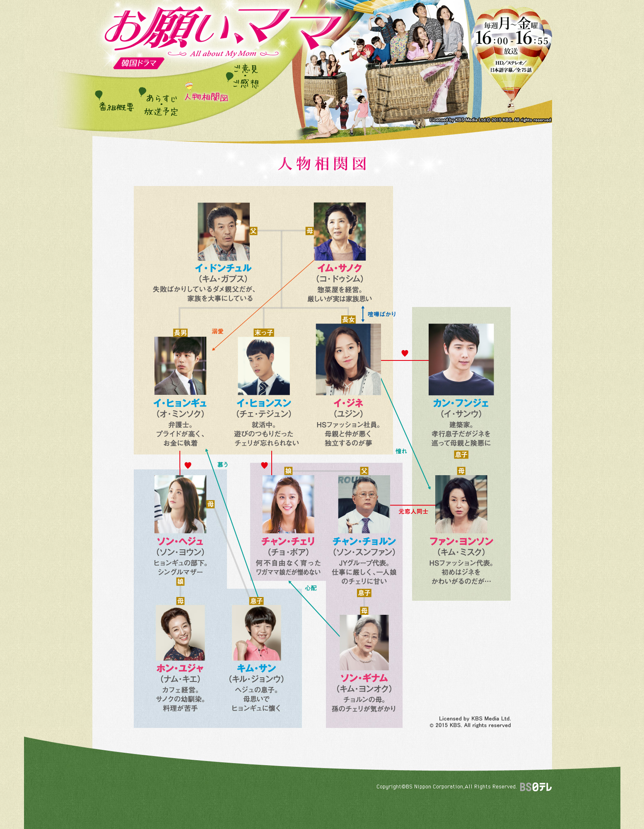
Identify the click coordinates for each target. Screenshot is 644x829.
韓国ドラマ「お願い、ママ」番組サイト (223, 35)
